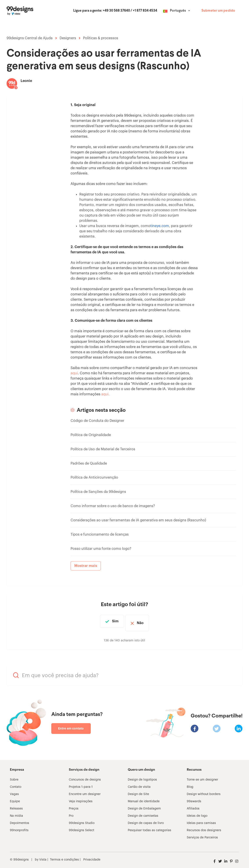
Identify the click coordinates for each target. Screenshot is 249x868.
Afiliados (193, 805)
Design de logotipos (142, 776)
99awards (194, 798)
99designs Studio (82, 820)
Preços (74, 805)
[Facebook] (195, 725)
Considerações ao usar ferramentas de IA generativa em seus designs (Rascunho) (138, 520)
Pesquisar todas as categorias (149, 827)
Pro (71, 812)
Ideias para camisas (201, 820)
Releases (16, 805)
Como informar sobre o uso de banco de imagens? (113, 506)
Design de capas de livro (146, 820)
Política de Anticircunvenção (94, 477)
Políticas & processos (101, 38)
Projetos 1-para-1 (81, 783)
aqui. (105, 394)
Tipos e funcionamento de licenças (100, 534)
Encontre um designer (85, 791)
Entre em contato (71, 725)
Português (178, 11)
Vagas (14, 791)
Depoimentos (20, 820)
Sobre (14, 776)
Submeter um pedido (218, 11)
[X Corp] (217, 725)
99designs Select (82, 827)
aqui (74, 373)
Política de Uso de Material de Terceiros (103, 449)
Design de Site (138, 791)
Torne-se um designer (202, 776)
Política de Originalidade (91, 435)
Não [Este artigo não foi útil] (145, 621)
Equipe (15, 798)
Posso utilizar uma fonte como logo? (101, 549)
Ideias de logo (197, 812)
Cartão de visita (139, 783)
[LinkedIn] (239, 725)
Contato (16, 783)
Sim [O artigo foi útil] (111, 621)
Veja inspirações (81, 798)
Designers (68, 38)
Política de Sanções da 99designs (98, 492)
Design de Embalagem (144, 805)
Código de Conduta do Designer (97, 421)
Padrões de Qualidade (89, 463)
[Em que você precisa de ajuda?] (125, 672)
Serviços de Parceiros (202, 834)
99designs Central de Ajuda (30, 38)
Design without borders (204, 791)
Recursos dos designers (204, 827)
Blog (190, 783)
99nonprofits (19, 827)
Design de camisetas (143, 812)
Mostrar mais (86, 566)
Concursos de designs (85, 776)
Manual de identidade (144, 798)
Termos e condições (64, 856)
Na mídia (16, 812)
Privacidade (92, 856)
